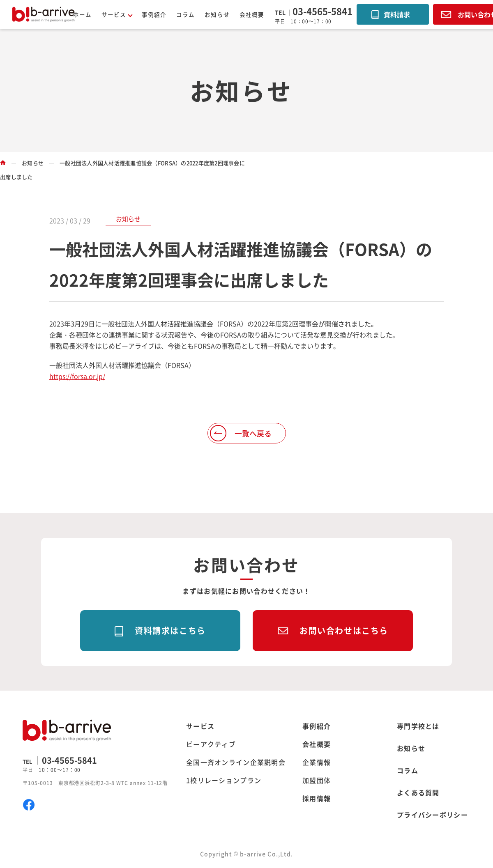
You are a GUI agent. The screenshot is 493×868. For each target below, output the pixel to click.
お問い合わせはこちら (344, 630)
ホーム (82, 14)
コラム (185, 14)
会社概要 (252, 14)
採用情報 (317, 798)
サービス (200, 726)
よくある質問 (418, 792)
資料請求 (397, 14)
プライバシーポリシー (432, 815)
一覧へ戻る (253, 433)
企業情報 (317, 762)
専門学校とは (418, 726)
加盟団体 (317, 780)
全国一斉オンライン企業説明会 (236, 762)
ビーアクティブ (211, 744)
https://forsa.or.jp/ (77, 376)
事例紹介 (154, 14)
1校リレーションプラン (224, 780)
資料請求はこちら (170, 630)
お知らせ (217, 14)
